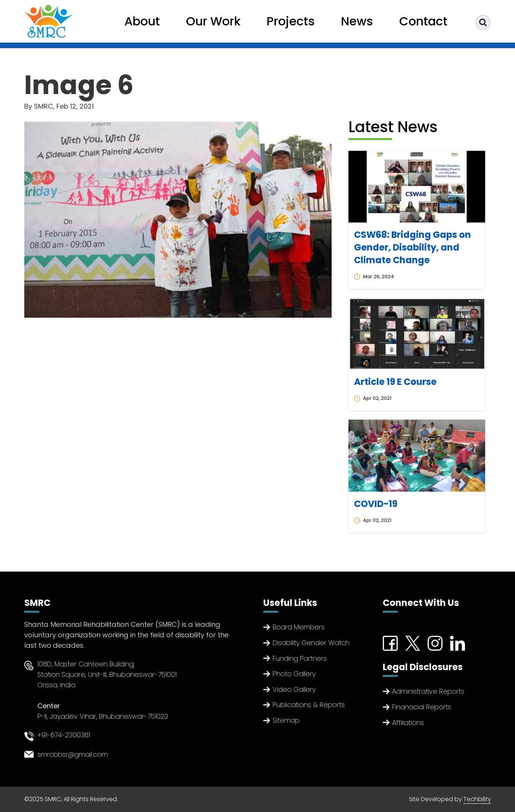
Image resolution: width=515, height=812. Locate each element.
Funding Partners (300, 658)
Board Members (299, 627)
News (357, 21)
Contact (423, 21)
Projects (291, 21)
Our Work (213, 21)
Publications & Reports (309, 705)
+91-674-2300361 (64, 735)
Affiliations (408, 723)
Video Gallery (294, 689)
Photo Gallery (294, 674)
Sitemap (286, 720)
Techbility (477, 799)
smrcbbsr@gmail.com (73, 754)
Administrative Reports (428, 691)
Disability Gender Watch (311, 643)
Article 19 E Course (395, 382)
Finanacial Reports (422, 707)
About (142, 21)
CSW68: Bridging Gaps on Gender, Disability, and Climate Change (412, 247)
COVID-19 (376, 504)
